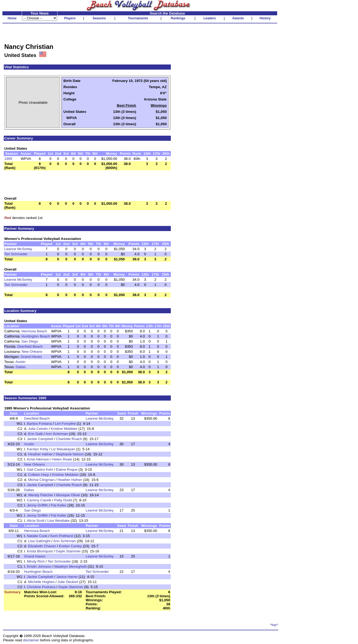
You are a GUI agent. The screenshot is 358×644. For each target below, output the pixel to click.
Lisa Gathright (39, 541)
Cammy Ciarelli (39, 500)
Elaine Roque (67, 469)
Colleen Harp (39, 475)
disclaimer (31, 640)
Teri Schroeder (16, 254)
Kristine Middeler (64, 429)
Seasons (99, 18)
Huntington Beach (36, 336)
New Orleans (32, 352)
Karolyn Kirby (37, 449)
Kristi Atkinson (38, 459)
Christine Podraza (41, 587)
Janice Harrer (67, 577)
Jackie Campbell (40, 439)
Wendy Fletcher (41, 495)
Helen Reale (62, 459)
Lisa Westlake (59, 521)
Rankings (178, 18)
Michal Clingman (41, 480)
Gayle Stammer (68, 551)
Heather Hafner (40, 454)
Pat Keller (59, 505)
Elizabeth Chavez (42, 546)
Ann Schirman (57, 434)
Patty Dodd (63, 500)
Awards (238, 18)
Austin (21, 362)
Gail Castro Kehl (40, 469)
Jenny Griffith (37, 505)
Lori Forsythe (65, 424)
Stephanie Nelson (70, 454)
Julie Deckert (68, 582)
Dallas (21, 367)
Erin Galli (35, 434)
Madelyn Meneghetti (70, 566)
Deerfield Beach (30, 346)
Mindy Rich (36, 561)
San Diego (30, 341)
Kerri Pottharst (62, 536)
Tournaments (138, 18)
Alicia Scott (35, 521)
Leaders (209, 18)
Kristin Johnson (39, 566)
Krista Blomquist (40, 551)
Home (12, 18)
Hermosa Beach (34, 331)
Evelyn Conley (70, 546)
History (265, 18)
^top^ (274, 625)
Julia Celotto (38, 429)
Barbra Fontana (39, 424)
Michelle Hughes (41, 582)
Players (70, 18)
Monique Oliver (68, 495)
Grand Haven (31, 357)
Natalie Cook (37, 536)
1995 (8, 159)
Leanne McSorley (18, 249)
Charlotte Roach (69, 439)
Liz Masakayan (63, 449)
